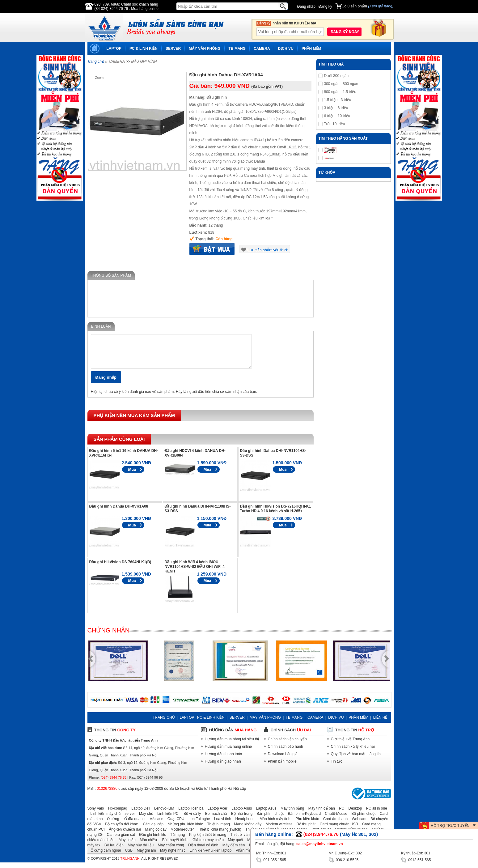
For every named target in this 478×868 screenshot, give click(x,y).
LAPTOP (114, 49)
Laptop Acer (216, 814)
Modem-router (181, 835)
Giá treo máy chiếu (206, 845)
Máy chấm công (169, 851)
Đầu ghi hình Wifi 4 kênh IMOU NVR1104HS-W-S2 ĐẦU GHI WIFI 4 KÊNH (195, 572)
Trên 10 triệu (335, 124)
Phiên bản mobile (282, 767)
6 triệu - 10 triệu (337, 116)
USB (127, 856)
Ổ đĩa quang (132, 824)
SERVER (173, 49)
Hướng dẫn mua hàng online (228, 752)
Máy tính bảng (291, 814)
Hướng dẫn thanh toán (224, 759)
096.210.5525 (343, 859)
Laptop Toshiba (189, 814)
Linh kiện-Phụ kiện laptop (209, 856)
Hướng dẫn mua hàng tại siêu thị (232, 745)
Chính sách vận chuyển (287, 745)
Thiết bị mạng (217, 830)
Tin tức (337, 767)
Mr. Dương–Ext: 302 (345, 853)
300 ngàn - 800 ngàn (341, 84)
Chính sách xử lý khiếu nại (353, 752)
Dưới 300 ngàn (336, 76)
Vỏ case (154, 824)
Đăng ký (325, 6)
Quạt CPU (174, 824)
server (128, 819)
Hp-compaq (116, 814)
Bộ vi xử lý (190, 819)
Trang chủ (96, 62)
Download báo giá (283, 759)
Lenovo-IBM (163, 814)
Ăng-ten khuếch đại (123, 835)
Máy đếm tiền (232, 851)
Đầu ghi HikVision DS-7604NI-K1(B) (120, 568)
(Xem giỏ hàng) (381, 6)
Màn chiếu (147, 845)
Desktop (353, 814)
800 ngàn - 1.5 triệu (340, 92)
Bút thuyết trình (173, 845)
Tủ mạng (176, 840)
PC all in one (375, 814)
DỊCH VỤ (286, 49)
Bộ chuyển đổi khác (120, 830)
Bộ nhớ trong (240, 819)
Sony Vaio (96, 814)
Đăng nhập (306, 6)
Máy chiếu (126, 845)
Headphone (243, 824)
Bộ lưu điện (112, 851)
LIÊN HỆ (380, 723)
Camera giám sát (119, 840)
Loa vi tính (221, 824)
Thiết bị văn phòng (244, 840)
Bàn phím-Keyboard (303, 819)
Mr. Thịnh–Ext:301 (271, 853)
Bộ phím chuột (362, 819)
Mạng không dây (246, 830)
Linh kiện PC (166, 819)
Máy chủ (145, 819)
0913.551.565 (416, 859)
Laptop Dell (139, 814)
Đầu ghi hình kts (151, 840)
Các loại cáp (151, 830)
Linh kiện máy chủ (104, 819)
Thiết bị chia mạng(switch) (218, 835)
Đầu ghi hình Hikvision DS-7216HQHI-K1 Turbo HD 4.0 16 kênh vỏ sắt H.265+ (276, 514)
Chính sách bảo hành (286, 752)
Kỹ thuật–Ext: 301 (416, 853)
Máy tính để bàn (320, 814)
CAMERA (262, 49)
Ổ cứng (112, 824)
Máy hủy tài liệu (139, 851)
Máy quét (234, 845)
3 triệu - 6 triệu (336, 108)
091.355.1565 (271, 859)
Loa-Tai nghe (198, 824)
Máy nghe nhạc (171, 856)
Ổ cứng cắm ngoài (104, 856)
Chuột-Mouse (335, 819)
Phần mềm (243, 856)
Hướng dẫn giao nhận (223, 767)
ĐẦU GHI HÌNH (144, 62)
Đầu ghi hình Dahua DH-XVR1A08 (119, 512)
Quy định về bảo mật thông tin (356, 759)
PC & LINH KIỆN (144, 49)
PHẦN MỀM (311, 49)
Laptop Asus (240, 814)
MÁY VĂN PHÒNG (205, 49)
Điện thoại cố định (202, 851)
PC (340, 814)
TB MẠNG (237, 49)
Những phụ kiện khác (184, 830)
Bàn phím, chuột (269, 819)
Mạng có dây (154, 835)
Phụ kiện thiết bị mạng (206, 840)
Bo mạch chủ (215, 819)
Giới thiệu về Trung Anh (350, 745)
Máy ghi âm (145, 856)
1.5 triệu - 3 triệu (338, 100)
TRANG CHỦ (164, 723)
